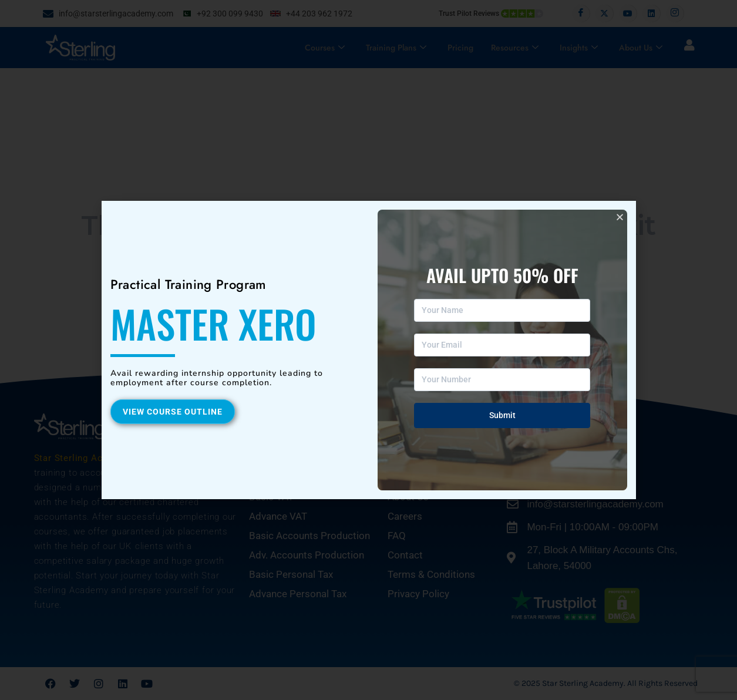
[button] (620, 217)
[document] (368, 350)
